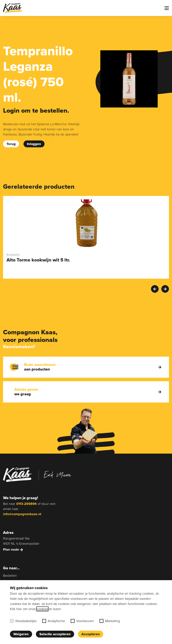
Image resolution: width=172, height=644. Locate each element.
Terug (11, 144)
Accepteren (91, 634)
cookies (42, 609)
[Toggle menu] (167, 8)
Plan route (13, 549)
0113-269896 (26, 504)
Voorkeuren (82, 621)
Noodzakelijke (23, 621)
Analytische (54, 621)
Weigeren (21, 634)
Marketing (110, 621)
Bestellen (10, 576)
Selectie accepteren (55, 634)
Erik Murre (58, 475)
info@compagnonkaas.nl (22, 514)
